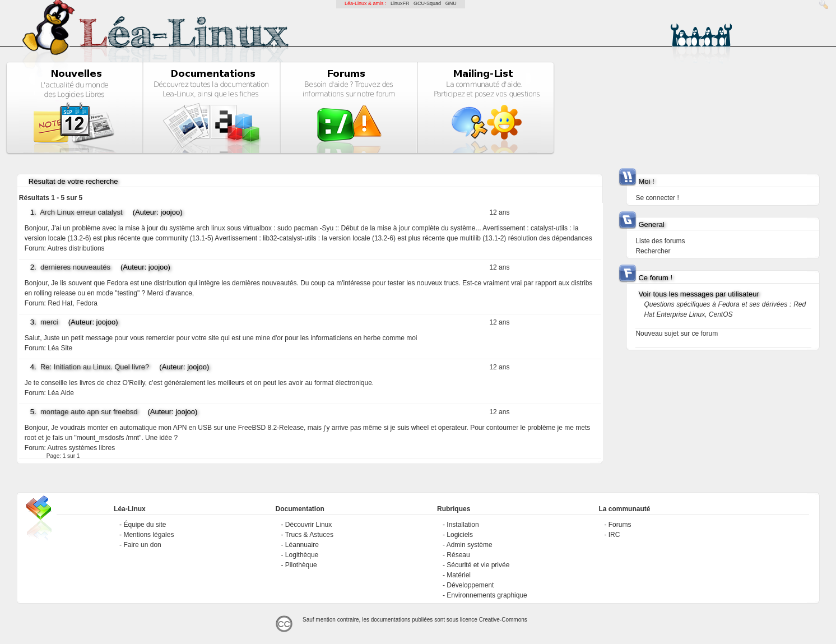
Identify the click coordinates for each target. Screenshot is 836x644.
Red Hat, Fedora (73, 303)
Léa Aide (61, 393)
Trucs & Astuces (309, 535)
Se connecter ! (657, 198)
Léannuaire (302, 545)
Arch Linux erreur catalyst (81, 212)
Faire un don (142, 545)
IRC (614, 535)
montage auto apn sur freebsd (89, 412)
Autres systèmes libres (82, 448)
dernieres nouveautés (75, 267)
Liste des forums (660, 241)
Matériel (459, 575)
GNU (451, 3)
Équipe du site (145, 525)
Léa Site (60, 348)
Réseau (458, 555)
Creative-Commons (503, 620)
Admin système (470, 545)
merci (49, 322)
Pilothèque (301, 565)
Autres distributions (76, 248)
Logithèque (302, 555)
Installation (463, 525)
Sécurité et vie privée (478, 565)
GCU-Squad (427, 3)
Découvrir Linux (308, 525)
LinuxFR (400, 3)
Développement (470, 585)
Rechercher (653, 251)
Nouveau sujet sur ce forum (677, 333)
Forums (620, 525)
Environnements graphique (487, 595)
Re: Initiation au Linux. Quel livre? (95, 367)
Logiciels (460, 535)
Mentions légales (148, 535)
